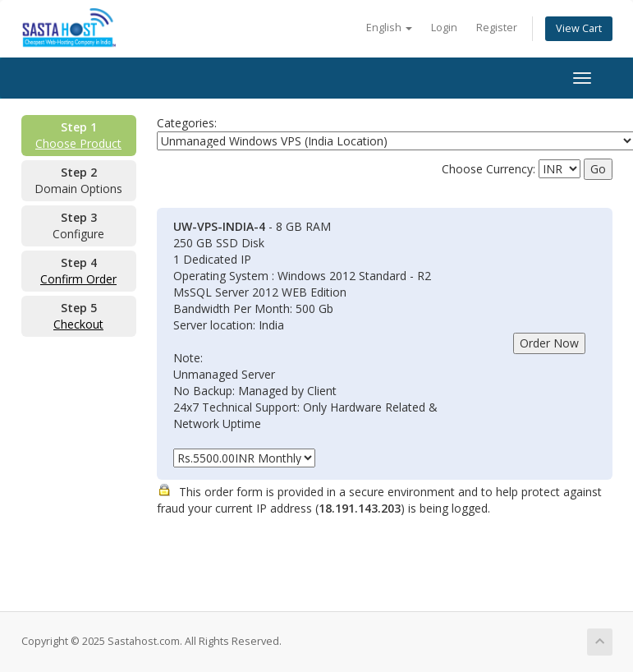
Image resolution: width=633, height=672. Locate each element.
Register (497, 28)
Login (444, 28)
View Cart (579, 28)
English (389, 28)
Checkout (78, 324)
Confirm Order (78, 279)
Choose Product (78, 143)
